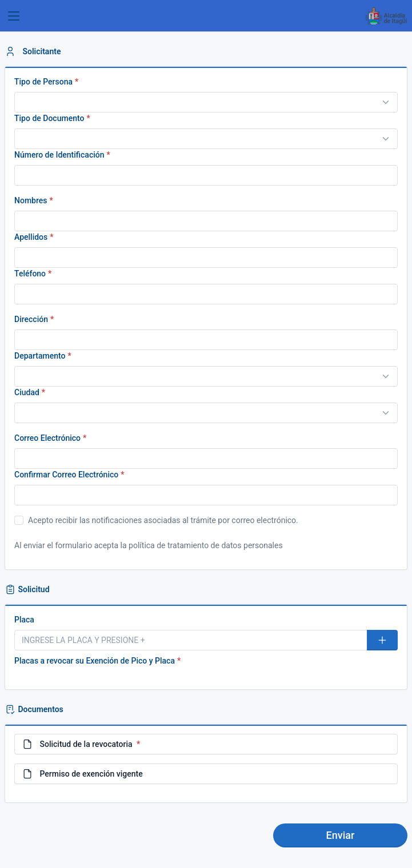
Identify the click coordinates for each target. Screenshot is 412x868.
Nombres (31, 200)
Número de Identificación (59, 155)
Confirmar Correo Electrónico (66, 475)
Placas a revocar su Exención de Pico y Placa (95, 661)
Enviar (341, 835)
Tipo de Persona (43, 82)
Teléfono (30, 274)
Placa (24, 620)
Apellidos (31, 237)
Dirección (31, 319)
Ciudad (27, 392)
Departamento (40, 356)
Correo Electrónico (47, 438)
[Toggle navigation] (14, 16)
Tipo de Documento (49, 118)
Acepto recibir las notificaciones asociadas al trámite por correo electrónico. (156, 520)
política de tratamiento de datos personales (206, 545)
